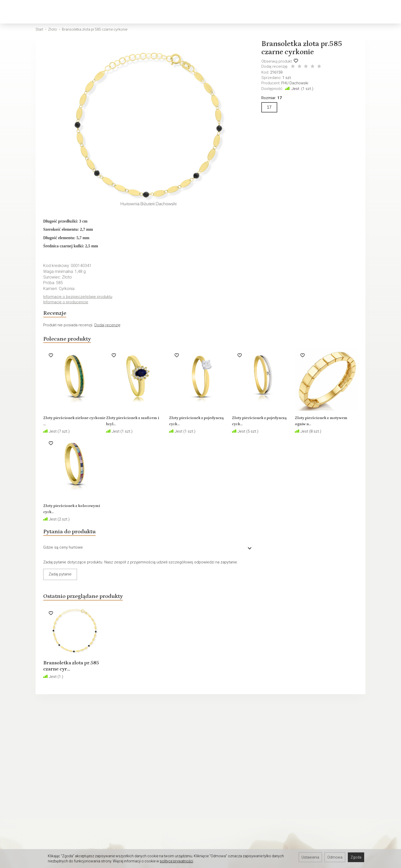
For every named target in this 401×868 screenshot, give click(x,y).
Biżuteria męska (146, 12)
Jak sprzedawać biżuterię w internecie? (238, 753)
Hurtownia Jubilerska (53, 815)
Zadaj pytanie (60, 582)
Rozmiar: (272, 98)
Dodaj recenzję (107, 328)
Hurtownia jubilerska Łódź (57, 822)
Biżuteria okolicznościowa (253, 12)
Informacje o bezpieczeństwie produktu (79, 297)
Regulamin (44, 753)
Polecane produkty (75, 343)
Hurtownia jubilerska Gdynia (59, 835)
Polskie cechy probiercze (226, 760)
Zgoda (356, 857)
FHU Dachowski (295, 83)
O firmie (42, 773)
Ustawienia (310, 857)
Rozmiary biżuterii (219, 767)
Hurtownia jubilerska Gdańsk (60, 828)
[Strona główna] (22, 12)
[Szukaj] (341, 12)
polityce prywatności (176, 861)
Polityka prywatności (53, 760)
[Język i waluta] (381, 12)
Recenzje (58, 315)
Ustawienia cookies (52, 780)
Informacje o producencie (67, 303)
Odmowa (335, 857)
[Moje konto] (367, 12)
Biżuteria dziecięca (194, 12)
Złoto (88, 12)
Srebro (111, 12)
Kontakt (42, 767)
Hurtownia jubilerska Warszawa (62, 842)
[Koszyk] (354, 12)
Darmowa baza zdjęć (54, 808)
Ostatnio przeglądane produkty (96, 606)
